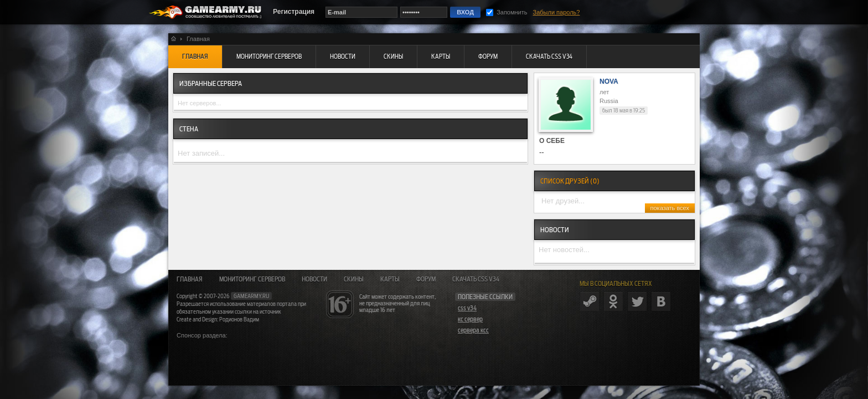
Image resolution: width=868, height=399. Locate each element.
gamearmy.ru (251, 296)
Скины (354, 279)
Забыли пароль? (557, 12)
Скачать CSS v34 (476, 279)
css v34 (467, 308)
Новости (314, 279)
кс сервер (470, 319)
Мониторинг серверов (252, 279)
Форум (426, 279)
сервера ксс (473, 330)
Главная (190, 279)
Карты (390, 279)
